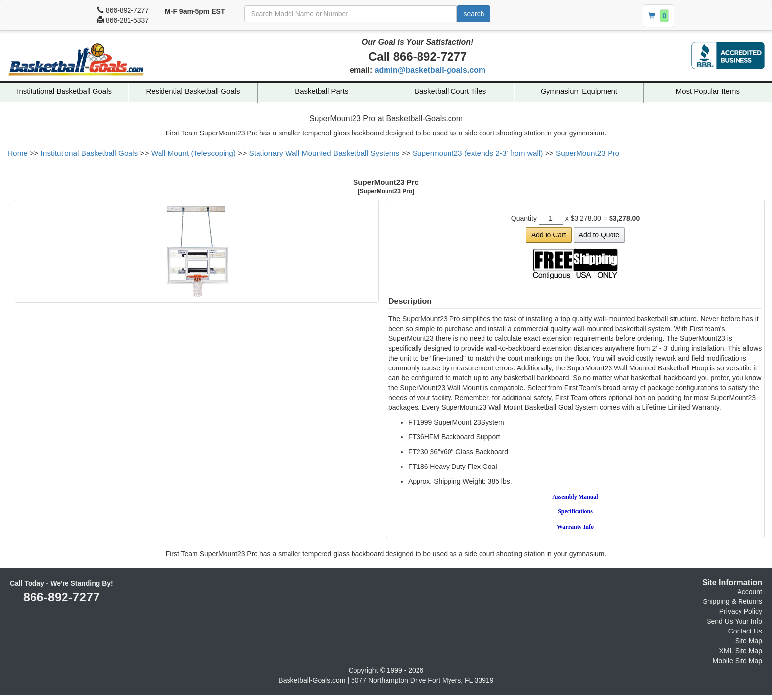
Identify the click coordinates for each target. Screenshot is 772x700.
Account (750, 592)
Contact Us (745, 631)
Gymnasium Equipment (579, 91)
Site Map (749, 641)
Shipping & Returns (732, 601)
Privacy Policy (741, 611)
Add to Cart (549, 235)
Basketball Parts (322, 91)
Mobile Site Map (738, 661)
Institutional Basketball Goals (64, 91)
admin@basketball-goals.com (430, 70)
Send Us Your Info (734, 621)
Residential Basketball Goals (193, 91)
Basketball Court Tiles (450, 91)
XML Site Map (741, 651)
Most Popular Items (708, 91)
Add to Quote (599, 235)
